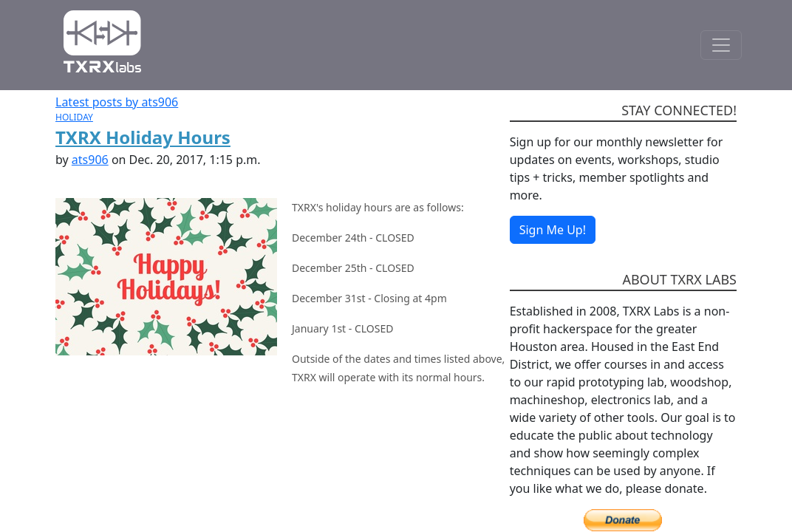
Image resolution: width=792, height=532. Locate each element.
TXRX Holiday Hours (143, 137)
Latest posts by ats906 (117, 102)
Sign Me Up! (553, 230)
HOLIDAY (74, 117)
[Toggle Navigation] (721, 45)
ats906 (90, 160)
